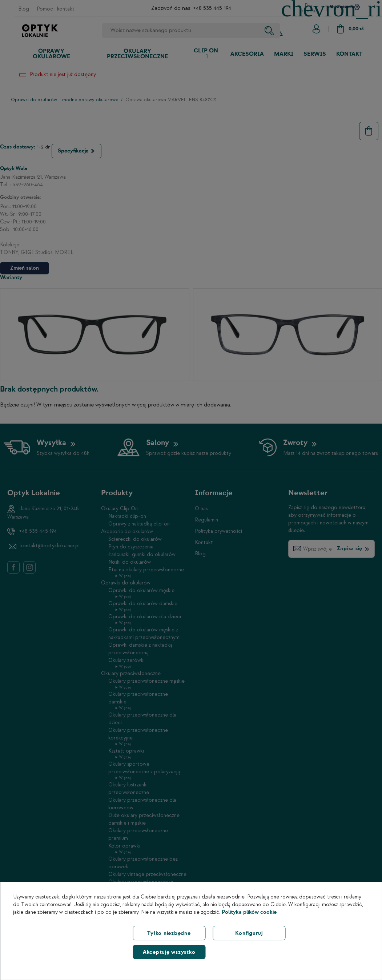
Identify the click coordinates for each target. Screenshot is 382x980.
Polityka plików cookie (249, 912)
